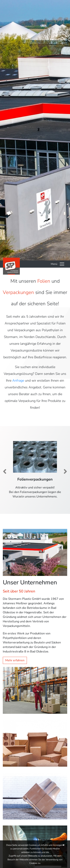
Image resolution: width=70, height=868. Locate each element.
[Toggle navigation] (58, 264)
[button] (5, 472)
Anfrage (18, 380)
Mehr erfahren (15, 660)
